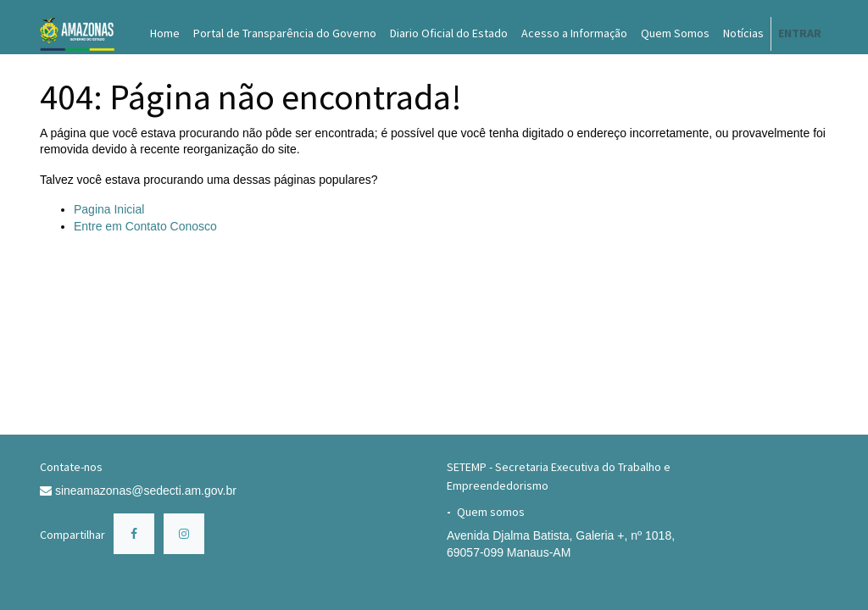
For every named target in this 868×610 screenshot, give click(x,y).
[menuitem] (165, 34)
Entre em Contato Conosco (145, 226)
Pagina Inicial (109, 209)
